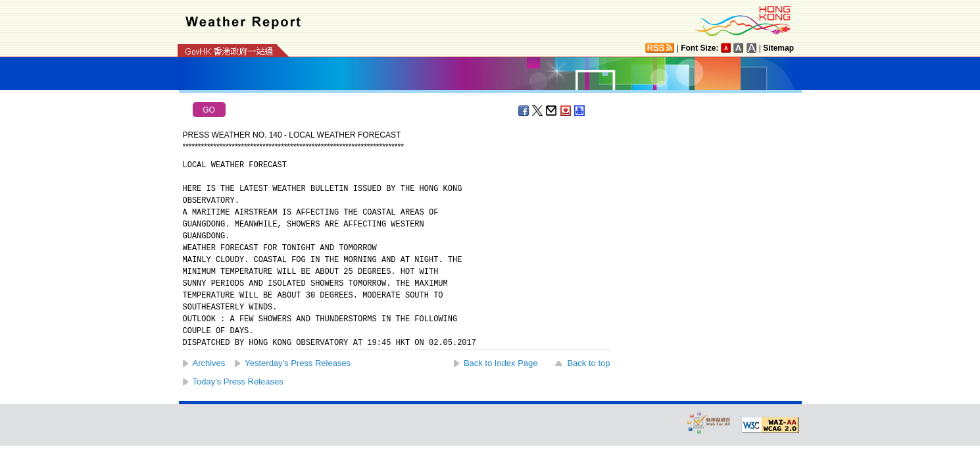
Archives (209, 363)
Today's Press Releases (238, 382)
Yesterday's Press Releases (298, 363)
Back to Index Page (501, 363)
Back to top (588, 363)
